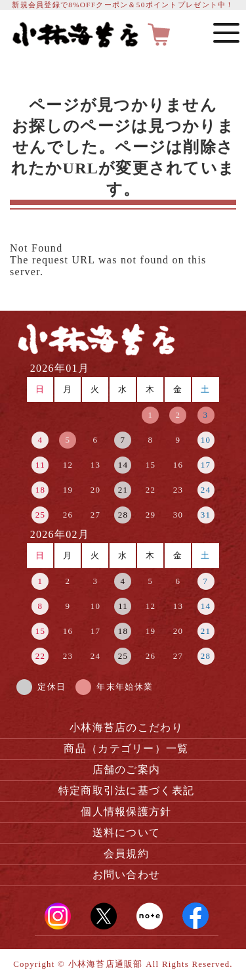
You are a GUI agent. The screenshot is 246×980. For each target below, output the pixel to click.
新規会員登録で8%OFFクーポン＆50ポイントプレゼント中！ (123, 5)
